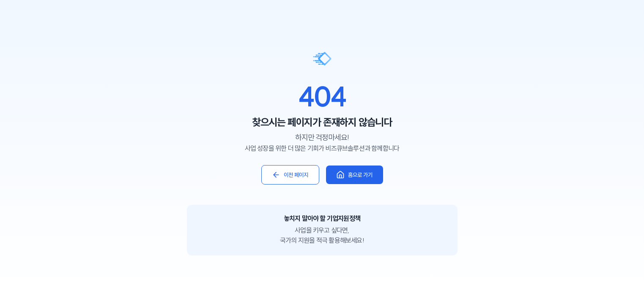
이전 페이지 (290, 175)
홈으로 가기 (355, 175)
